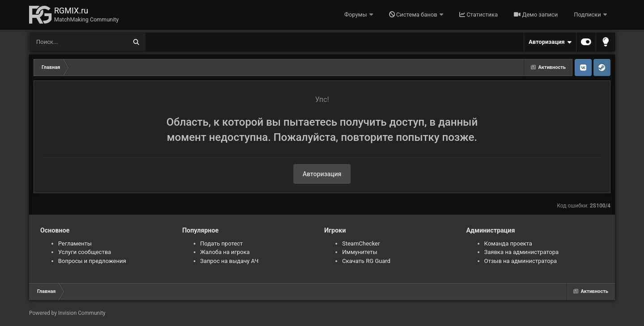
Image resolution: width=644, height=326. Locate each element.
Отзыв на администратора (521, 261)
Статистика (479, 15)
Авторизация (550, 42)
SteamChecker (361, 243)
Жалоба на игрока (225, 252)
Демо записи (536, 15)
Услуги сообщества (85, 252)
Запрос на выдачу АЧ (230, 261)
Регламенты (75, 243)
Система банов (414, 15)
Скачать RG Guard (366, 261)
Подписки (588, 15)
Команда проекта (508, 243)
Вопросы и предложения (92, 261)
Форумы (356, 15)
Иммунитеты (360, 252)
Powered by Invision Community (67, 313)
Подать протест (222, 243)
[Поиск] (61, 42)
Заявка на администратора (522, 252)
